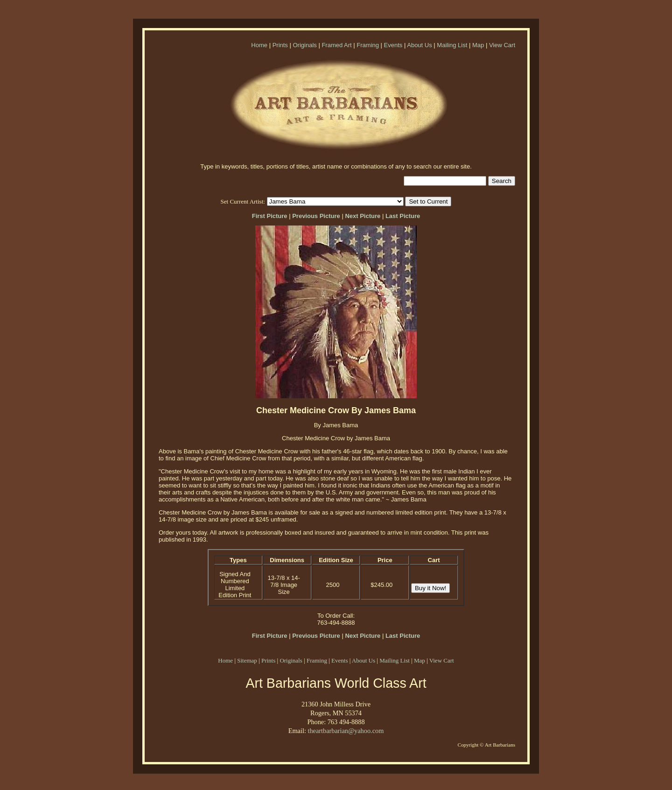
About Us (419, 45)
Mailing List (452, 45)
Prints (280, 45)
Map (478, 45)
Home (259, 45)
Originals (304, 45)
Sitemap (247, 660)
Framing (368, 45)
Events (393, 45)
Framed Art (336, 45)
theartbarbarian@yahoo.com (346, 731)
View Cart (502, 45)
